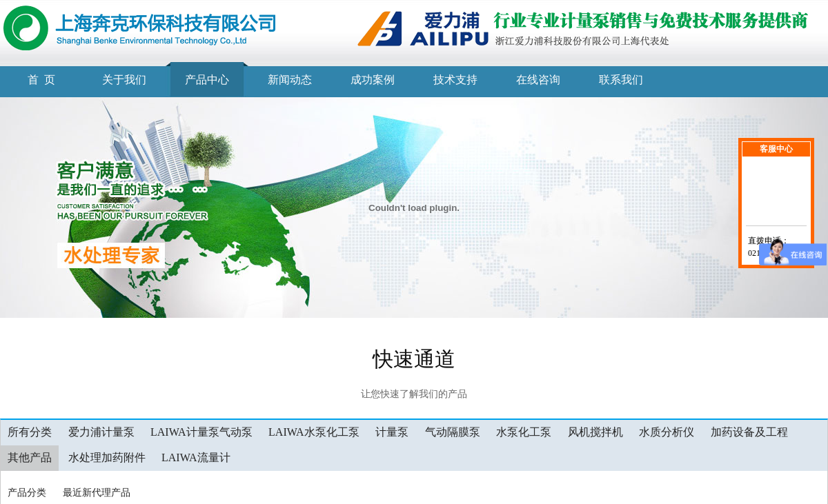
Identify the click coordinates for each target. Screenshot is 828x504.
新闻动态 (290, 80)
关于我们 (124, 80)
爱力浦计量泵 (101, 432)
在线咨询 (538, 80)
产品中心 (207, 80)
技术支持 (455, 80)
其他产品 (30, 457)
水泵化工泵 (524, 432)
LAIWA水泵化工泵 (314, 432)
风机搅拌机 (595, 432)
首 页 (41, 80)
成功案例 (373, 80)
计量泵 (392, 432)
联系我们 (621, 80)
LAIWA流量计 (196, 457)
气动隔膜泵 (453, 432)
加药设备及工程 (749, 432)
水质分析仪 (667, 432)
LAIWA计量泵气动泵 (201, 432)
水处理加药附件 (107, 457)
